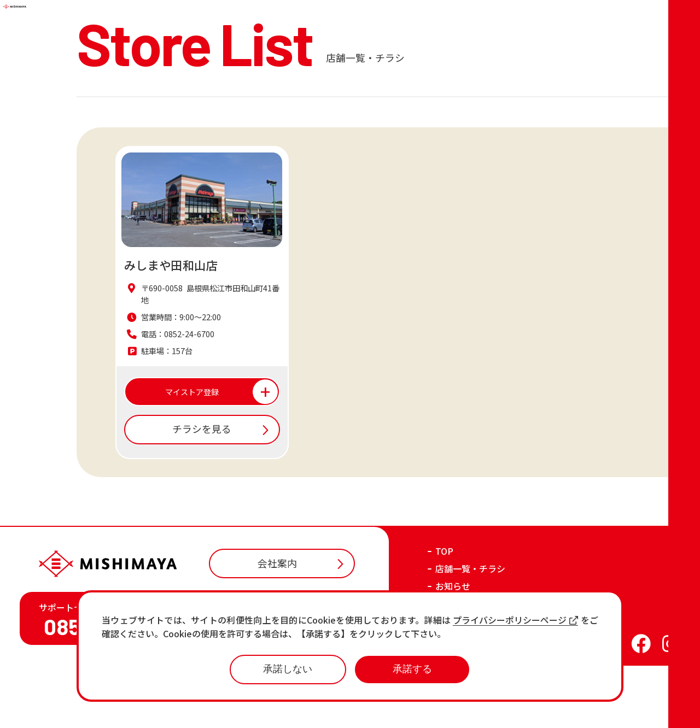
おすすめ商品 (462, 666)
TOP (444, 613)
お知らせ (453, 648)
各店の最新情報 (466, 683)
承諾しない (288, 669)
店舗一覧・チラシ (470, 631)
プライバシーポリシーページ (515, 620)
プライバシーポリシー (530, 710)
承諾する (412, 669)
